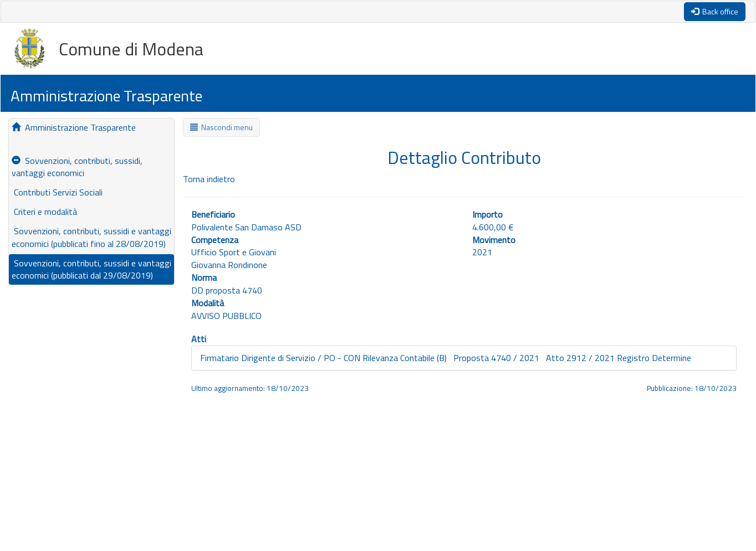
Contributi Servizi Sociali (57, 192)
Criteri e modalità (44, 212)
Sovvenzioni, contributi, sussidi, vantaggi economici (77, 167)
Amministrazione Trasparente (74, 127)
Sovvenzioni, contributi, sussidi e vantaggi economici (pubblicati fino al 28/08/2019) (91, 237)
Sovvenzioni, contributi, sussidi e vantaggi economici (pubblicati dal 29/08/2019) (91, 269)
